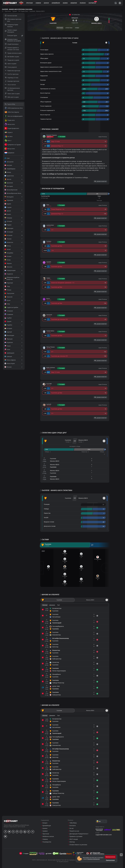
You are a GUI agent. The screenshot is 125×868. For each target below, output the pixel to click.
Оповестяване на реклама (78, 845)
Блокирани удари (46, 63)
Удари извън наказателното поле (51, 71)
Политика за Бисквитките (94, 859)
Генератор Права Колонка (11, 26)
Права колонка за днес (13, 53)
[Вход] (120, 3)
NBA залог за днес (12, 97)
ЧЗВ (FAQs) (73, 823)
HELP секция (74, 839)
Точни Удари (44, 50)
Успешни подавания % (47, 110)
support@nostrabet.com (104, 835)
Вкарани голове (49, 522)
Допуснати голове (50, 526)
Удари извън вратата (47, 54)
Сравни (45, 831)
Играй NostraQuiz (12, 44)
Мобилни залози (48, 836)
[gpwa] (34, 853)
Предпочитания (110, 860)
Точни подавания (46, 106)
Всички (45, 605)
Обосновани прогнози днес (13, 20)
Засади (42, 84)
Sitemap (72, 842)
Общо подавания (46, 102)
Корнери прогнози (12, 81)
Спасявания (44, 97)
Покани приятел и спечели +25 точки (12, 49)
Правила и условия (76, 836)
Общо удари (44, 58)
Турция (15, 11)
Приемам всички (110, 857)
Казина (65, 3)
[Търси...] (116, 3)
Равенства (47, 513)
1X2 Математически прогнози (12, 89)
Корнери (43, 80)
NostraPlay (92, 3)
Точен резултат (11, 67)
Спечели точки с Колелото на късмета (13, 40)
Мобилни (74, 3)
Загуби (46, 517)
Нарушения (44, 76)
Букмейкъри (56, 3)
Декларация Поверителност (79, 834)
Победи (46, 509)
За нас (72, 828)
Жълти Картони (45, 93)
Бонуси (46, 3)
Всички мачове (11, 16)
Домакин (52, 605)
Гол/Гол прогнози (12, 74)
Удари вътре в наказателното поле (51, 67)
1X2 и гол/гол (10, 85)
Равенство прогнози (12, 71)
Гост (59, 605)
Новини (38, 3)
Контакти (73, 826)
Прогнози (29, 3)
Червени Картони (46, 119)
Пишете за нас (74, 831)
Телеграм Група (14, 36)
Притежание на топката (48, 89)
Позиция (47, 504)
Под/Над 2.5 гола (12, 78)
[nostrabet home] (11, 821)
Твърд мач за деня (12, 60)
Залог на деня (11, 64)
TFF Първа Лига (23, 11)
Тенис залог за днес (12, 94)
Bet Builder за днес (12, 57)
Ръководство (47, 842)
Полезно (83, 3)
